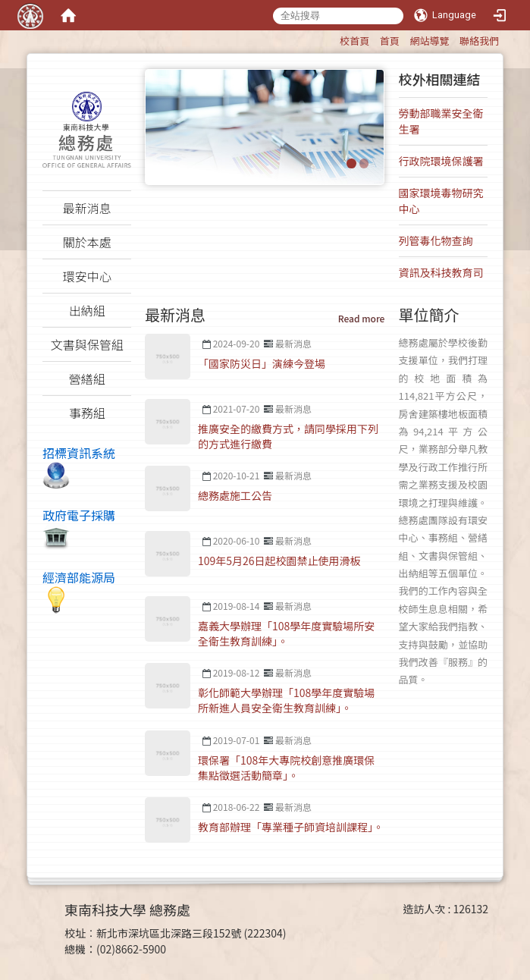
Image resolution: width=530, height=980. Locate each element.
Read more (362, 318)
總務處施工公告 (235, 495)
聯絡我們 (479, 41)
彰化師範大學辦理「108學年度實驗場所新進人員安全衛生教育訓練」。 (286, 700)
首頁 (390, 41)
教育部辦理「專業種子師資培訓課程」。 (291, 827)
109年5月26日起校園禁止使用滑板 (279, 561)
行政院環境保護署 (441, 161)
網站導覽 (429, 41)
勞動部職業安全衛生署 (441, 121)
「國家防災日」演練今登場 (262, 363)
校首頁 (354, 41)
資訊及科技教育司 (441, 272)
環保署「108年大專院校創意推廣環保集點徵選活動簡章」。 (286, 768)
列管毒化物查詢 (436, 240)
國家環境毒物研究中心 (441, 201)
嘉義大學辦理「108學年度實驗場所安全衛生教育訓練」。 (286, 633)
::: (332, 38)
